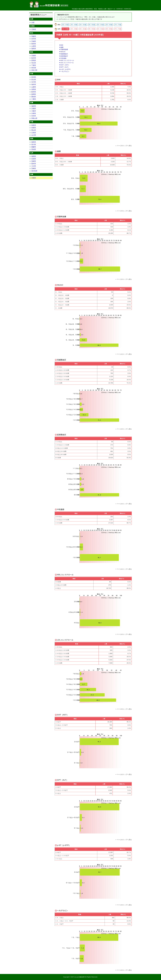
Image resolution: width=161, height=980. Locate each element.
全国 (33, 22)
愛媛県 (34, 147)
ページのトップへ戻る (124, 146)
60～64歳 (101, 25)
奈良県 (34, 116)
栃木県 (34, 58)
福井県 (34, 84)
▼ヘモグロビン (64, 71)
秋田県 (34, 44)
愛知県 (34, 97)
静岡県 (34, 94)
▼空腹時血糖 (63, 49)
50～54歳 (83, 25)
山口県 (34, 135)
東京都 (34, 68)
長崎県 (34, 161)
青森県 (34, 36)
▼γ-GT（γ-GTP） (65, 69)
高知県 (34, 149)
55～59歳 (92, 25)
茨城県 (34, 56)
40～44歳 (65, 25)
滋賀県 (34, 106)
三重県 (34, 99)
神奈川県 (34, 70)
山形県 (34, 46)
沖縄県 (34, 178)
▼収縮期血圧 (63, 54)
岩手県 (34, 39)
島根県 (34, 128)
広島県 (34, 133)
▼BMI (61, 45)
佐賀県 (34, 159)
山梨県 (34, 87)
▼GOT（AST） (64, 65)
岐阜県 (34, 92)
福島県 (34, 49)
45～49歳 (74, 25)
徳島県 (34, 142)
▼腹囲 (61, 47)
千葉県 (34, 65)
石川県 (34, 82)
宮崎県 (34, 168)
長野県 (34, 89)
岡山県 (34, 130)
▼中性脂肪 (63, 58)
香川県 (34, 144)
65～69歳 (109, 25)
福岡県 (34, 156)
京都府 (34, 109)
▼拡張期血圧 (63, 56)
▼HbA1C (62, 52)
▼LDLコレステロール (66, 63)
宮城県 (34, 41)
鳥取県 (34, 125)
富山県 (34, 80)
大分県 (34, 166)
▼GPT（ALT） (64, 67)
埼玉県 (34, 63)
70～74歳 (118, 25)
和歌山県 (34, 118)
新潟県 (34, 77)
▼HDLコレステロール (66, 60)
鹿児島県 (34, 171)
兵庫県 (34, 113)
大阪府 (34, 111)
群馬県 (34, 60)
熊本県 (34, 164)
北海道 (34, 29)
